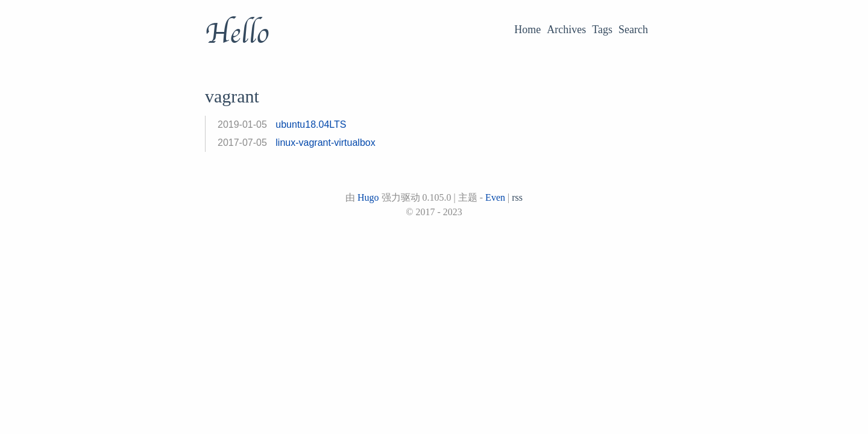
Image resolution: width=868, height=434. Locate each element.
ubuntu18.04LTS (311, 124)
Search (633, 30)
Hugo (368, 197)
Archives (566, 30)
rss (517, 197)
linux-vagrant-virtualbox (325, 143)
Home (527, 30)
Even (495, 197)
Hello (237, 34)
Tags (602, 30)
